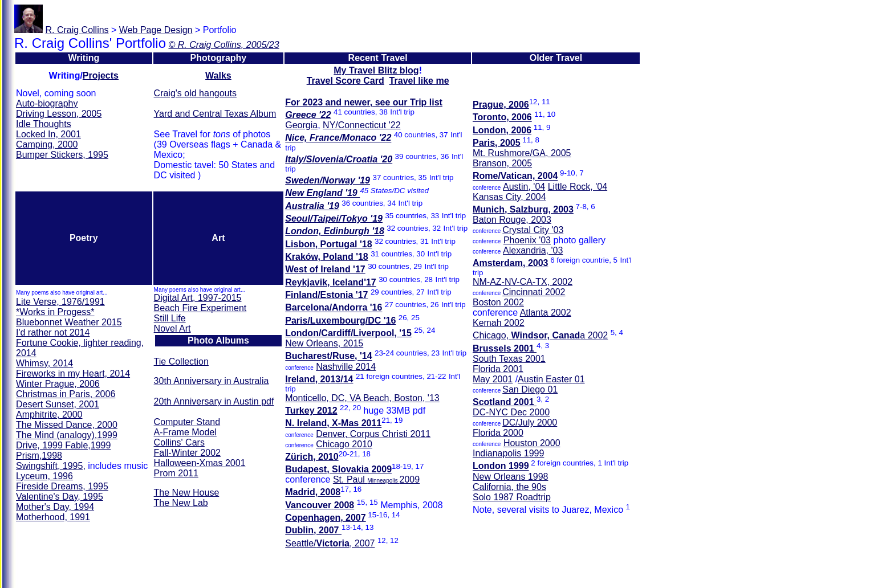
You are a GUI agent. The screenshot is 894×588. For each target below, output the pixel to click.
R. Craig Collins (77, 30)
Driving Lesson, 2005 (59, 114)
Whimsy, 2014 (44, 363)
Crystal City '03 (533, 230)
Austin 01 (551, 379)
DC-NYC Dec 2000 (511, 412)
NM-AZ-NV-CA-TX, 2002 (523, 282)
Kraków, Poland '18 (326, 257)
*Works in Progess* (55, 312)
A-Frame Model (185, 432)
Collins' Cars (179, 442)
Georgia (301, 125)
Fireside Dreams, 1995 (62, 486)
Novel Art (172, 328)
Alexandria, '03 (533, 250)
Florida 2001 (498, 369)
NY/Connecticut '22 (361, 125)
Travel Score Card (346, 81)
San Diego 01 (530, 389)
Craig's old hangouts (195, 93)
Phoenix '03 (527, 240)
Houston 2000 (532, 443)
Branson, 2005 (502, 163)
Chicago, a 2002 (540, 336)
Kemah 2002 (499, 323)
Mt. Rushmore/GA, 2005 (522, 153)
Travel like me (419, 81)
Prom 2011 (176, 473)
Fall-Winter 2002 (187, 453)
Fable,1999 (88, 445)
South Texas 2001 (509, 359)
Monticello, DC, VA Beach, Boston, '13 (362, 398)
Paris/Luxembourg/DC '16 (340, 320)
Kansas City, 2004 (509, 197)
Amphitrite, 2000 (49, 415)
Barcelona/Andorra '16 (334, 308)
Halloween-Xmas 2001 (200, 463)
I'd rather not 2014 (53, 332)
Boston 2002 (498, 302)
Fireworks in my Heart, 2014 (73, 373)
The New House (187, 493)
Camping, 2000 (47, 144)
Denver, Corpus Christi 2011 (373, 434)
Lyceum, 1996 (44, 476)
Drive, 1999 (40, 445)
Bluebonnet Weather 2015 (69, 322)
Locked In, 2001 (48, 134)
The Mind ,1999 (67, 435)
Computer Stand (187, 422)
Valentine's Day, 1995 (60, 497)
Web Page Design (156, 30)
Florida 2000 (498, 433)
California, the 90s (509, 487)
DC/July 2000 (530, 422)
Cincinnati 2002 (534, 292)
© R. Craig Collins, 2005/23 (223, 45)
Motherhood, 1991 (53, 517)
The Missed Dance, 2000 (67, 425)
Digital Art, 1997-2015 (198, 298)
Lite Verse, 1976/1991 (60, 302)
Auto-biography (47, 103)
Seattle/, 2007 (330, 543)
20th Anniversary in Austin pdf (214, 401)
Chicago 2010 (344, 444)
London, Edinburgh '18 (335, 232)
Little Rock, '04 (578, 187)
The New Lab (181, 503)
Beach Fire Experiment (200, 308)
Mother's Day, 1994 (55, 507)
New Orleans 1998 (511, 477)
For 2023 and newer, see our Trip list (364, 102)
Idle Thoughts (44, 124)
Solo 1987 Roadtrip (512, 497)
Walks (218, 75)
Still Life (170, 318)
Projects (101, 75)
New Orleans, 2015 (324, 343)
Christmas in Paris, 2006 (66, 394)
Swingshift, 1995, (51, 466)
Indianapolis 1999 (508, 453)
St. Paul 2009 (376, 479)
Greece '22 (308, 115)
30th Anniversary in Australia (212, 381)
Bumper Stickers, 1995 (62, 155)
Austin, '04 (524, 187)
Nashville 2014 (346, 367)
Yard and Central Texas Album (215, 114)
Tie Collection (181, 362)
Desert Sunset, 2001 (58, 404)
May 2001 (493, 379)
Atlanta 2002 (546, 313)
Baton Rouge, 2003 (512, 220)
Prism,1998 (39, 456)
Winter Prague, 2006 (58, 384)
